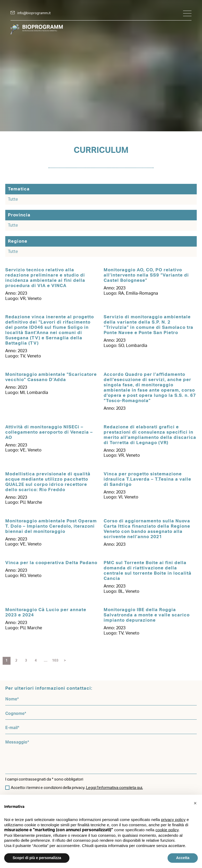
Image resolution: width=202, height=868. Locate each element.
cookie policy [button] (167, 830)
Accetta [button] (183, 858)
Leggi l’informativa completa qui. (114, 788)
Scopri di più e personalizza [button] (37, 858)
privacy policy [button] (173, 820)
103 (55, 661)
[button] (195, 803)
